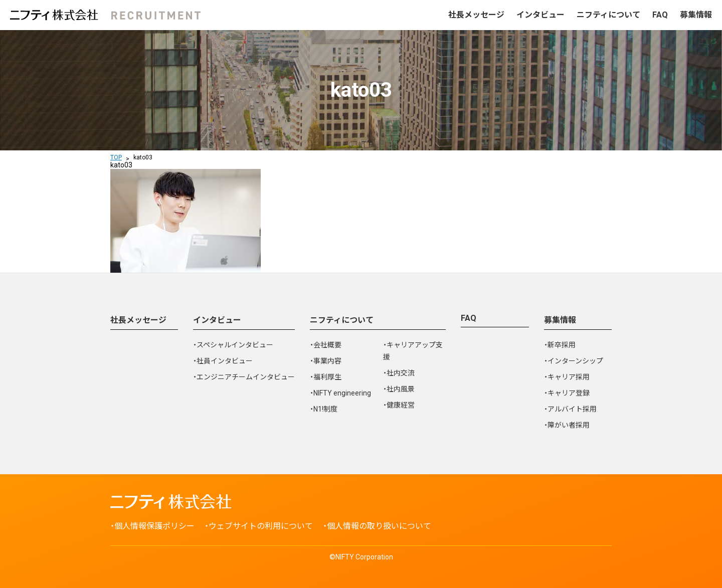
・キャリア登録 (567, 393)
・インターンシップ (574, 361)
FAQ (660, 15)
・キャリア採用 (567, 377)
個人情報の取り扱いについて (379, 526)
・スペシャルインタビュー (233, 345)
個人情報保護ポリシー (154, 526)
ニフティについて (608, 15)
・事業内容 (326, 361)
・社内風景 (399, 389)
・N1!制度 (324, 409)
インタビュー (540, 15)
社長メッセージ (476, 15)
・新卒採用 (560, 345)
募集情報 (696, 15)
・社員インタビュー (223, 361)
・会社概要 (326, 345)
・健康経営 (399, 405)
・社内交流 (399, 373)
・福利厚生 (326, 377)
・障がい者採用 (567, 425)
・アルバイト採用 (570, 409)
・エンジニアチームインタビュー (244, 377)
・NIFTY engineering (340, 393)
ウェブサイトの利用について (261, 526)
